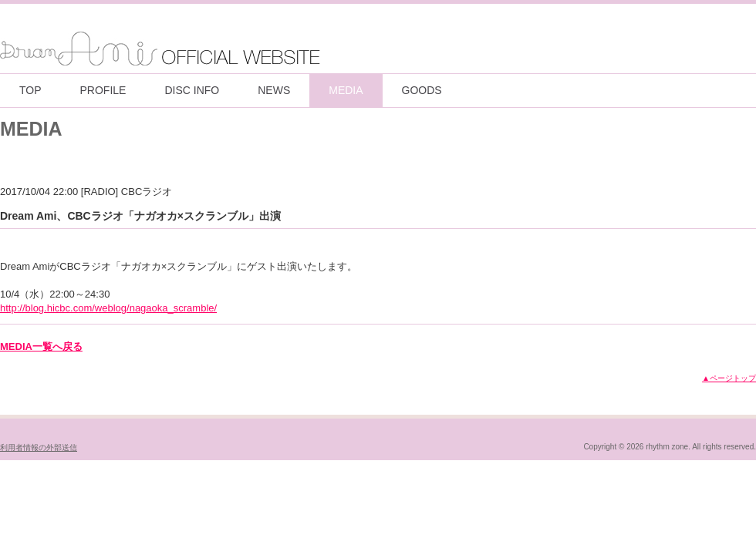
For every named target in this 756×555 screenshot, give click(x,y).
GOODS (422, 90)
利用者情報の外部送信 (39, 447)
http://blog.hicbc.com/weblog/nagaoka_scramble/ (108, 308)
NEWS (274, 90)
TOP (30, 90)
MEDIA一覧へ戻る (41, 346)
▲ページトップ (729, 378)
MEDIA (346, 90)
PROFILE (103, 90)
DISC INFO (192, 90)
